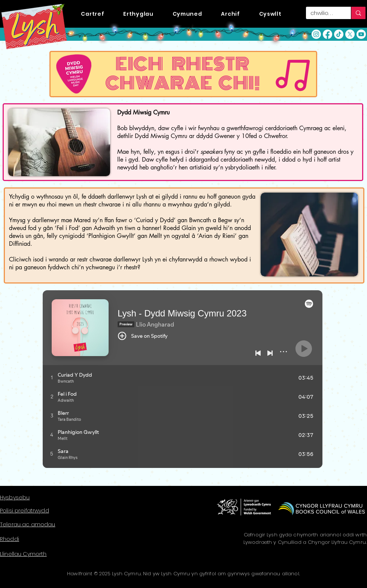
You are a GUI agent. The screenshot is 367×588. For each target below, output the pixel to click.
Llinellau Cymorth (23, 554)
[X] (350, 34)
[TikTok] (339, 34)
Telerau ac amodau (28, 524)
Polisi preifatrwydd (25, 511)
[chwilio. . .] (323, 13)
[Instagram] (316, 34)
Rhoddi (10, 539)
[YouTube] (361, 34)
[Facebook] (327, 34)
